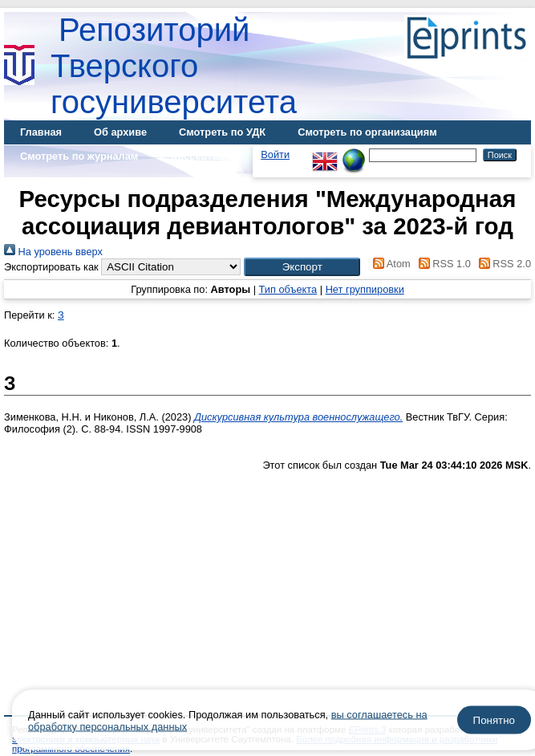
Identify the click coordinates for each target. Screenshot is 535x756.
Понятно (494, 720)
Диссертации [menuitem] (203, 156)
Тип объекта (288, 289)
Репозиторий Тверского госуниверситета (174, 66)
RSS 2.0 (502, 264)
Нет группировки (365, 289)
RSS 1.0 (442, 264)
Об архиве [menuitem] (120, 132)
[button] (302, 267)
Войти (275, 154)
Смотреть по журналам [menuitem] (79, 156)
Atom (389, 264)
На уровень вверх (53, 252)
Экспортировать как (51, 267)
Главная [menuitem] (41, 132)
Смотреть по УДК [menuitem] (222, 132)
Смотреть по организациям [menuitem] (367, 132)
